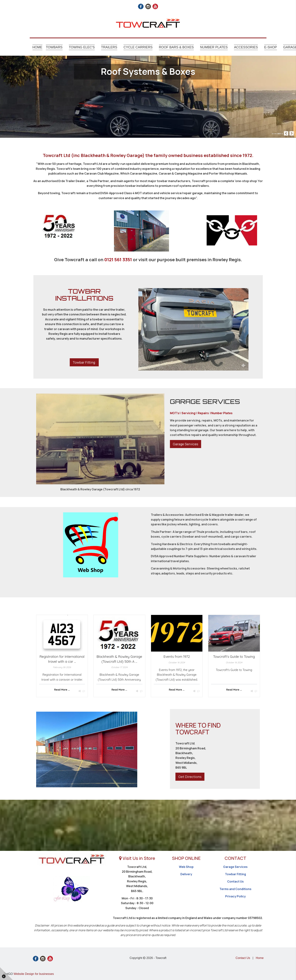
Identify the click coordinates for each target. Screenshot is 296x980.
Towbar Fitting (84, 362)
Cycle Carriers (138, 47)
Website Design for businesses (34, 974)
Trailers (109, 47)
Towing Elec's (82, 47)
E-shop (271, 47)
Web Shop (186, 867)
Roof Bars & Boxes (176, 47)
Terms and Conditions (235, 889)
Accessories (246, 47)
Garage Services (186, 444)
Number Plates (214, 47)
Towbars (54, 47)
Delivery (186, 874)
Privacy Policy (235, 896)
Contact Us (235, 881)
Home (37, 47)
